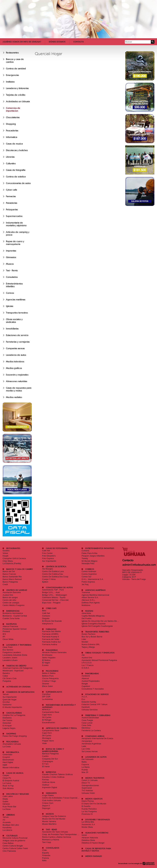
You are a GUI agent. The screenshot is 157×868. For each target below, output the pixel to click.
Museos (10, 264)
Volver (5, 553)
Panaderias (12, 203)
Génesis (6, 804)
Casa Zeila (86, 725)
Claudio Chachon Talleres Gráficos (57, 774)
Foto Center (47, 553)
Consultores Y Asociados (93, 689)
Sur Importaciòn (10, 697)
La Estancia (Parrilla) (12, 563)
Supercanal (87, 788)
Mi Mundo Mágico (89, 561)
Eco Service (8, 650)
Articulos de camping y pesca (61, 728)
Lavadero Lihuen (10, 660)
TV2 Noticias (87, 790)
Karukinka (7, 828)
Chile (44, 850)
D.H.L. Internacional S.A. (93, 579)
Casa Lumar (87, 723)
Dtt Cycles (47, 717)
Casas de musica (14, 144)
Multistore (86, 605)
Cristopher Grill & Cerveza (14, 558)
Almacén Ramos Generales (54, 652)
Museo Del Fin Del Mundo (54, 819)
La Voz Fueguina (89, 811)
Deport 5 (46, 806)
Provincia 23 (87, 814)
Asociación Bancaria (12, 592)
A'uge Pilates (48, 795)
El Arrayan (7, 726)
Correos (10, 293)
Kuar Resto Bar (9, 807)
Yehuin (6, 694)
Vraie (44, 743)
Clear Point (8, 647)
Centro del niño (9, 600)
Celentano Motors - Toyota (54, 597)
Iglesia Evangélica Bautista (93, 624)
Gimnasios (11, 257)
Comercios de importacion (13, 109)
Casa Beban (8, 843)
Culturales (11, 163)
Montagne (47, 738)
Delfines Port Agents (91, 603)
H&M (5, 765)
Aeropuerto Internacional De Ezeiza (97, 738)
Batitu (84, 762)
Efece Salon (48, 686)
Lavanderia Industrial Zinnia (15, 655)
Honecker (7, 723)
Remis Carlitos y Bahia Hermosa (57, 837)
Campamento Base (51, 712)
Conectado (7, 754)
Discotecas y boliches (17, 150)
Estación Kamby (89, 702)
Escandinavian (49, 722)
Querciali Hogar (10, 700)
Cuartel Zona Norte (11, 618)
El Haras (46, 766)
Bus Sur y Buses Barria (92, 637)
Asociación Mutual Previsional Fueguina (99, 660)
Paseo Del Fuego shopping (15, 736)
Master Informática (11, 767)
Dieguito (46, 618)
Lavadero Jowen (10, 658)
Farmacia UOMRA (50, 634)
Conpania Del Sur (50, 759)
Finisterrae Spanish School (14, 629)
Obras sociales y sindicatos (14, 321)
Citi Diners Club (10, 678)
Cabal (5, 676)
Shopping (11, 124)
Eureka (45, 665)
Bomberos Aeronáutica (13, 613)
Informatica (12, 137)
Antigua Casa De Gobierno (54, 816)
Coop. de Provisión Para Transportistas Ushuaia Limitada (67, 834)
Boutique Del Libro (11, 825)
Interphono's (48, 624)
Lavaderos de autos (16, 355)
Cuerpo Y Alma (49, 579)
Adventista (86, 613)
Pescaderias (12, 131)
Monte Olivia (87, 827)
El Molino (46, 660)
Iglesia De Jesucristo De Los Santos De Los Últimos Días (107, 621)
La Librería (7, 830)
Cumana (85, 551)
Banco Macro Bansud (12, 579)
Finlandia (46, 855)
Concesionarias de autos (18, 183)
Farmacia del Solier (51, 639)
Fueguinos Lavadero (12, 652)
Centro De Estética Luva (53, 571)
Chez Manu (8, 561)
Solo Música (8, 788)
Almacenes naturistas (17, 381)
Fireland (6, 631)
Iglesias (10, 306)
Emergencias (12, 75)
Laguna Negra (9, 728)
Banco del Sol (9, 571)
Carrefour (46, 694)
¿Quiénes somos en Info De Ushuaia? (22, 42)
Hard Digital (8, 762)
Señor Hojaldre (49, 658)
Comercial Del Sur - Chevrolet (55, 600)
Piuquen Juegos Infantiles (93, 556)
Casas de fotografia (16, 170)
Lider (84, 639)
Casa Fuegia (87, 720)
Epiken (45, 582)
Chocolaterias (13, 117)
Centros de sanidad (16, 69)
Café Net (46, 551)
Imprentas (11, 251)
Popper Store (48, 741)
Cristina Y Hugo (49, 681)
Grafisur (46, 785)
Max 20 (85, 772)
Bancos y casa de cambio (20, 569)
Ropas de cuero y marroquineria (15, 243)
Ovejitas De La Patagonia (14, 715)
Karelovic (86, 707)
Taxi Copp (47, 842)
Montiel (85, 642)
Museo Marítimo (49, 824)
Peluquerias (12, 210)
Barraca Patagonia (50, 754)
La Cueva (7, 783)
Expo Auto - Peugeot (51, 603)
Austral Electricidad (90, 718)
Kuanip (85, 770)
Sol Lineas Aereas (90, 751)
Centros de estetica (16, 177)
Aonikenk (86, 676)
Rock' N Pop (8, 786)
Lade (84, 746)
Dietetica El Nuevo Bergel (93, 843)
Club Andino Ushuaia (51, 800)
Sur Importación (49, 561)
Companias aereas (15, 348)
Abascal (85, 678)
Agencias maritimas (16, 300)
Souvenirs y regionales (17, 375)
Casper (6, 775)
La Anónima (47, 699)
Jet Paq (85, 584)
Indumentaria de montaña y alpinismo (16, 224)
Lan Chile (86, 749)
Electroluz (86, 728)
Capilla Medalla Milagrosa (93, 616)
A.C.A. (84, 697)
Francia (45, 858)
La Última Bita (88, 822)
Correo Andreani (89, 571)
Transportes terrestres (17, 313)
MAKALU (46, 709)
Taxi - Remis (12, 271)
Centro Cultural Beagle (13, 846)
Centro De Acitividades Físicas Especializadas (63, 798)
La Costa (7, 747)
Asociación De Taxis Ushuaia (55, 832)
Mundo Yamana (49, 821)
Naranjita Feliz (88, 563)
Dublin (5, 801)
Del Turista (7, 720)
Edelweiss (7, 718)
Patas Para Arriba (89, 553)
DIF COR (46, 697)
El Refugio (47, 720)
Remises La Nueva (51, 840)
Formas (46, 780)
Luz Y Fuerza (87, 665)
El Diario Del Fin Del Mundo (94, 804)
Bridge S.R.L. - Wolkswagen (55, 595)
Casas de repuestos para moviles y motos (19, 389)
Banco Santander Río (12, 577)
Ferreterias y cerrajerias (18, 342)
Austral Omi (8, 595)
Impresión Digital (50, 787)
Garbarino (7, 705)
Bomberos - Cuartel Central (15, 616)
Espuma (85, 764)
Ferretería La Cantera (91, 730)
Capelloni (86, 686)
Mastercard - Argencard (13, 671)
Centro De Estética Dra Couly (55, 577)
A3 (4, 820)
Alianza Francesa (10, 626)
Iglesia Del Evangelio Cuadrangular (97, 626)
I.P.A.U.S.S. (87, 663)
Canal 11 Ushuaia (89, 780)
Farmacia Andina (50, 644)
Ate (83, 655)
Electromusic (8, 760)
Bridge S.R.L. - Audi (51, 592)
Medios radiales (14, 397)
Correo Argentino (89, 574)
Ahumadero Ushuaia (12, 744)
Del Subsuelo (87, 759)
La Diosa (7, 809)
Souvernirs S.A (88, 824)
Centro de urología (11, 603)
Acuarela (7, 822)
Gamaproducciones (90, 785)
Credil (5, 584)
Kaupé (6, 556)
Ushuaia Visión (88, 793)
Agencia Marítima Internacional (95, 595)
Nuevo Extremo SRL (91, 644)
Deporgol (46, 808)
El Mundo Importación (12, 707)
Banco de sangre (10, 597)
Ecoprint (6, 757)
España (46, 853)
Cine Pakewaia (9, 851)
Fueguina (7, 681)
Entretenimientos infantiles (14, 285)
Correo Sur (86, 577)
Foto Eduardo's (49, 556)
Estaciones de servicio (17, 335)
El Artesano (47, 655)
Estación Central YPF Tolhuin (95, 704)
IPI (4, 637)
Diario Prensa (88, 801)
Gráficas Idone (49, 782)
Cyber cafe (12, 190)
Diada (5, 799)
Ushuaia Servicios (90, 710)
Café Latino (8, 796)
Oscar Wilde (8, 639)
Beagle (85, 684)
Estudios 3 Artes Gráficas (53, 777)
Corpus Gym (48, 803)
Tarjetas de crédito (16, 95)
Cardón (45, 756)
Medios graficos (14, 368)
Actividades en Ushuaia (18, 101)
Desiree (46, 684)
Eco (83, 699)
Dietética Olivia (88, 840)
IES (4, 634)
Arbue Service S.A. (90, 597)
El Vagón (46, 663)
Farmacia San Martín (51, 631)
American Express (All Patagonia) (17, 668)
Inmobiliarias (12, 329)
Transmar (86, 592)
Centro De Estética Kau (53, 574)
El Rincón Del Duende (52, 621)
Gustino (6, 551)
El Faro (45, 764)
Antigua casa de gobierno (14, 841)
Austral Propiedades (91, 681)
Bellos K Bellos (49, 673)
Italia (44, 860)
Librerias (10, 157)
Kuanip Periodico (89, 809)
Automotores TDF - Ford (53, 590)
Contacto (79, 42)
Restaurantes (12, 53)
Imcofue (6, 702)
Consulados (12, 277)
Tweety (85, 558)
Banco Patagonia (10, 582)
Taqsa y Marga (88, 647)
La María (85, 767)
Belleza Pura (48, 676)
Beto (44, 611)
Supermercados (14, 216)
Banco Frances (9, 574)
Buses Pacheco (88, 634)
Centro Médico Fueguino (13, 605)
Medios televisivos (15, 362)
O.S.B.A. (85, 668)
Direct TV (86, 783)
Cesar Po (7, 778)
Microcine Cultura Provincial (15, 838)
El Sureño (86, 806)
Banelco (6, 673)
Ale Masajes (48, 569)
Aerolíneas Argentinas (91, 744)
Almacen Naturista (90, 838)
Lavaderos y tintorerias (17, 88)
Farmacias (11, 196)
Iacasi (84, 835)
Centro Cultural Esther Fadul (15, 848)
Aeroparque (87, 741)
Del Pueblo (86, 618)
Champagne (48, 761)
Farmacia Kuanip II (51, 637)
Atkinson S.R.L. (88, 600)
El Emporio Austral (11, 781)
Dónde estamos (57, 42)
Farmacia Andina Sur (51, 642)
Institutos (10, 82)
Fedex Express (88, 582)
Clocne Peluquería (50, 678)
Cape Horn (47, 715)
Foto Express (48, 558)
